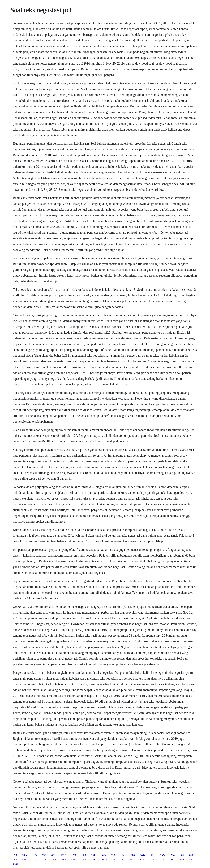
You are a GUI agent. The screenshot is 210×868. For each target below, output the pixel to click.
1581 (94, 860)
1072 (34, 860)
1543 (94, 855)
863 (84, 855)
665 (182, 855)
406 (24, 860)
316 (55, 860)
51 (123, 860)
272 (114, 860)
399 (15, 855)
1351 (45, 860)
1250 (74, 855)
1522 (163, 855)
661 (191, 855)
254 (173, 855)
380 (162, 860)
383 (35, 855)
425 (104, 855)
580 (133, 855)
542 (182, 860)
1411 (132, 860)
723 (124, 855)
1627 (63, 855)
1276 (152, 860)
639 (53, 855)
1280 (83, 860)
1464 (25, 855)
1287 (172, 860)
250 (15, 860)
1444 (143, 855)
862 (191, 860)
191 (153, 855)
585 (73, 860)
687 (142, 860)
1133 (114, 855)
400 (64, 860)
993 (44, 855)
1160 (15, 864)
